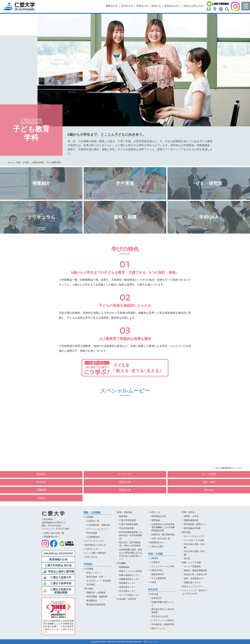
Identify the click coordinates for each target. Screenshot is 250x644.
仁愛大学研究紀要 (127, 520)
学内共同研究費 (126, 528)
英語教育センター (127, 583)
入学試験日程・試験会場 (98, 525)
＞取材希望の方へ (51, 537)
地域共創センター (127, 587)
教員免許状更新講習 (96, 605)
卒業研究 (41, 490)
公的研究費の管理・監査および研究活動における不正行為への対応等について (131, 554)
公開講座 (101, 593)
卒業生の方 (142, 6)
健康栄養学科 (158, 574)
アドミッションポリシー (98, 529)
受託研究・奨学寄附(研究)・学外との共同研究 (130, 544)
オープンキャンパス (94, 541)
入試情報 (89, 517)
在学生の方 (127, 6)
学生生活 (153, 590)
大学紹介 (88, 564)
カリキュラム (125, 474)
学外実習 (41, 482)
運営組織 (156, 520)
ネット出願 (90, 553)
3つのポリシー (93, 581)
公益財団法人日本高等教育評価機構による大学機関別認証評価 (163, 527)
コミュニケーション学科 (163, 566)
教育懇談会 (92, 601)
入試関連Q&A (93, 537)
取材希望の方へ (157, 543)
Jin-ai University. (119, 642)
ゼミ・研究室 (209, 474)
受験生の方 (112, 6)
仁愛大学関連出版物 (128, 524)
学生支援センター (127, 591)
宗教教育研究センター (130, 579)
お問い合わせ (91, 557)
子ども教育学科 (159, 578)
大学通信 (91, 585)
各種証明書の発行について (163, 604)
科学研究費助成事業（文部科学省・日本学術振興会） (131, 535)
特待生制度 (92, 533)
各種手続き (157, 598)
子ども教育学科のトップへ (229, 468)
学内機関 (122, 563)
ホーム (11, 162)
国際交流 (91, 593)
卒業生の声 (125, 490)
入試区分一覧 (93, 521)
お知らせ (102, 545)
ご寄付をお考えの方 (193, 6)
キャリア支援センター (130, 595)
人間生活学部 (37, 162)
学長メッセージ (94, 573)
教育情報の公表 (159, 516)
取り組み (89, 589)
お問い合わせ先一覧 (161, 539)
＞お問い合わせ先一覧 (53, 533)
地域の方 (156, 6)
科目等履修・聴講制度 (97, 597)
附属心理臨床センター (130, 575)
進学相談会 (90, 545)
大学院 (153, 582)
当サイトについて (151, 642)
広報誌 (41, 498)
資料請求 (102, 553)
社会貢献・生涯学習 (127, 599)
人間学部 (154, 558)
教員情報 (123, 516)
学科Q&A (209, 490)
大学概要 (89, 569)
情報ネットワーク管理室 (131, 571)
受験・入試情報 (92, 513)
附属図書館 (124, 567)
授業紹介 (41, 474)
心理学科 (156, 562)
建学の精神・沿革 (95, 577)
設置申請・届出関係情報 (163, 535)
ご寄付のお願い (157, 547)
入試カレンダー (92, 549)
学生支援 (154, 594)
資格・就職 (209, 482)
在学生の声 (125, 482)
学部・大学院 (23, 162)
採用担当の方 (171, 6)
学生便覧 (107, 581)
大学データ (155, 512)
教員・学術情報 (125, 512)
